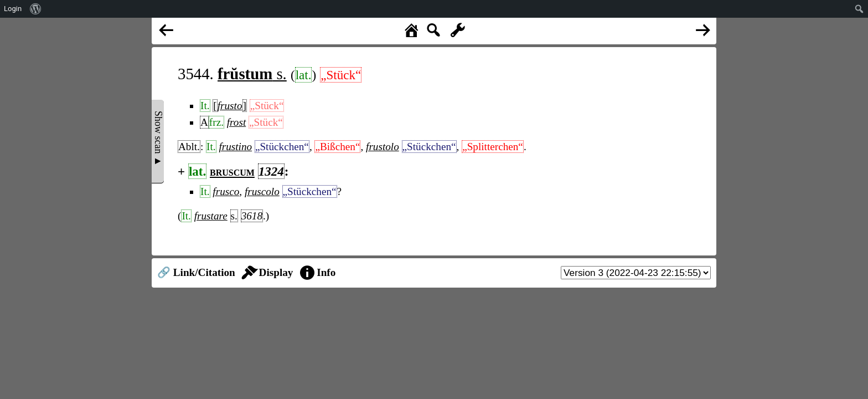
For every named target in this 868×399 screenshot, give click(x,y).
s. (252, 74)
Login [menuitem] (13, 9)
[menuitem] (36, 9)
